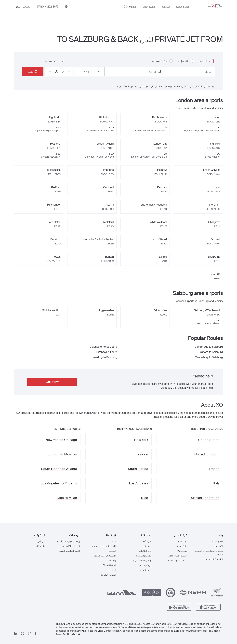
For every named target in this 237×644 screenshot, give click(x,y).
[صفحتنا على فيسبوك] (36, 633)
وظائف (113, 560)
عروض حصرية (145, 565)
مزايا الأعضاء (146, 570)
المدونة (112, 551)
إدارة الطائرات (145, 551)
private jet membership (112, 413)
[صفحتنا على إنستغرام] (30, 633)
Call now (52, 382)
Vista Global (110, 565)
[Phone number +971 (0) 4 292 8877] (47, 11)
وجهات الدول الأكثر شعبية (68, 541)
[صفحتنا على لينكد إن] (16, 634)
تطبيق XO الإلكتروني (213, 559)
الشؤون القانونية (108, 575)
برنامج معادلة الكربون (142, 560)
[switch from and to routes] (160, 72)
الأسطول (165, 11)
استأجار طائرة (54, 61)
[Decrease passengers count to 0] (69, 72)
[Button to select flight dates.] (89, 72)
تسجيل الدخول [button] (22, 11)
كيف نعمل (182, 541)
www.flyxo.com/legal (196, 631)
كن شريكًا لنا (39, 541)
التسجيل (219, 546)
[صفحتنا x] (22, 634)
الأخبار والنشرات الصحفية (104, 546)
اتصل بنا (112, 570)
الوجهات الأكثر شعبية (70, 546)
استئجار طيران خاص (178, 556)
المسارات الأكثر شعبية (70, 551)
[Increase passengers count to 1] (50, 72)
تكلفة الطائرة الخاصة (177, 560)
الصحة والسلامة (144, 556)
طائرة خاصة (182, 11)
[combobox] (187, 72)
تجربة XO (147, 541)
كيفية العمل (148, 11)
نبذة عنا (112, 541)
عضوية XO (130, 11)
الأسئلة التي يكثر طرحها (105, 556)
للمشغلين (40, 546)
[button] (208, 535)
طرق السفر (182, 546)
